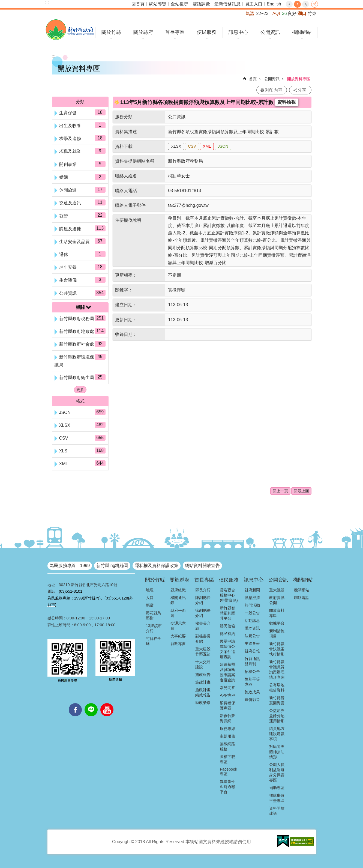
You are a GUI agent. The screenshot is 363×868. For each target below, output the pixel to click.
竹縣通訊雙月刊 (252, 661)
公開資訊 (270, 32)
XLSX (176, 146)
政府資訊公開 (277, 600)
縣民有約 (227, 634)
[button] (283, 841)
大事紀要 (178, 636)
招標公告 (252, 672)
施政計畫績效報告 (203, 692)
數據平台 (277, 623)
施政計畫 (203, 682)
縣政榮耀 (203, 703)
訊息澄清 (252, 598)
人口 (150, 598)
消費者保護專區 (227, 706)
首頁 (253, 79)
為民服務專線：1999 (70, 566)
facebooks (75, 703)
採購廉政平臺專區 (277, 798)
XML (207, 146)
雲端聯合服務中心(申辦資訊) (229, 595)
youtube (107, 703)
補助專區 (277, 788)
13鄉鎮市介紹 (154, 628)
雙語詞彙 (201, 4)
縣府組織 (178, 590)
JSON (223, 146)
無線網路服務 (227, 746)
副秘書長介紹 (203, 639)
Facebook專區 (228, 772)
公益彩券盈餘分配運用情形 (277, 716)
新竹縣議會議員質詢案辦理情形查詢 (277, 669)
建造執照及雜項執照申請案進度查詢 (227, 672)
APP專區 (228, 695)
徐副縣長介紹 (203, 613)
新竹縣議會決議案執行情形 (277, 649)
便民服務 (207, 32)
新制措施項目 (277, 633)
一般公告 (252, 613)
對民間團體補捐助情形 (277, 752)
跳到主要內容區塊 (3, 3)
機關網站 (302, 32)
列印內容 (274, 90)
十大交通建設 (203, 664)
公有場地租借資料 (277, 687)
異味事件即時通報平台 (227, 787)
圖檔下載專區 (227, 759)
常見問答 (227, 688)
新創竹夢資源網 (227, 718)
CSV (192, 146)
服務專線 (227, 729)
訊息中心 (238, 32)
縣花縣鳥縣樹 (154, 615)
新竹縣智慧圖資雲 (277, 700)
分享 (315, 4)
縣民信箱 (227, 626)
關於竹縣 (111, 32)
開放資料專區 (299, 79)
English (274, 4)
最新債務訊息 (227, 4)
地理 (150, 590)
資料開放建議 (277, 811)
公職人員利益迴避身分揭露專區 (277, 772)
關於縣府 (143, 32)
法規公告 (252, 636)
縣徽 (150, 605)
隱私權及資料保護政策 (157, 566)
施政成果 (252, 692)
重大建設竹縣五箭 (203, 651)
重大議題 (277, 590)
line (91, 703)
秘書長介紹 (203, 626)
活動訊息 (252, 621)
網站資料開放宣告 (202, 566)
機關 (80, 307)
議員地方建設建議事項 (277, 734)
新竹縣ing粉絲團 (112, 566)
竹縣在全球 (154, 641)
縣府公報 (252, 651)
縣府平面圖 (178, 613)
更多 (80, 390)
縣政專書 (178, 644)
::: (47, 2)
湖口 (302, 14)
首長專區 (175, 32)
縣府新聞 (252, 590)
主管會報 (252, 643)
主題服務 (227, 736)
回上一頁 (280, 491)
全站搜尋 (179, 4)
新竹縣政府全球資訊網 (70, 30)
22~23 (262, 14)
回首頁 (138, 4)
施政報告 (203, 675)
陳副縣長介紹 (203, 600)
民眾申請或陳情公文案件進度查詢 (227, 649)
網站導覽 (158, 4)
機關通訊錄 (178, 600)
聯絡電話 (302, 598)
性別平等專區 (252, 682)
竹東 (312, 14)
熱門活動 (252, 605)
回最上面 (301, 491)
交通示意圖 (178, 626)
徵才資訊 (252, 628)
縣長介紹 (203, 590)
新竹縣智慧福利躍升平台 (227, 613)
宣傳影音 (252, 700)
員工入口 (254, 4)
